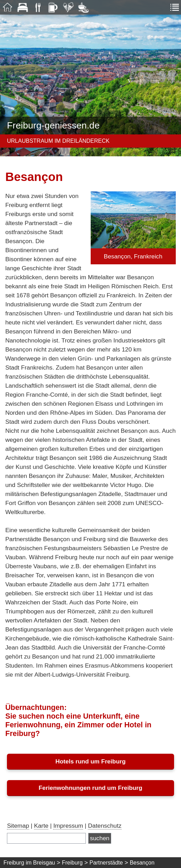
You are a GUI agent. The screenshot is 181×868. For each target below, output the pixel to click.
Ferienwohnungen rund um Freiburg (90, 788)
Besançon (142, 863)
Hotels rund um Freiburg (90, 761)
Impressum (68, 826)
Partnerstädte (106, 863)
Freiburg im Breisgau (29, 863)
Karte (41, 826)
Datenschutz (105, 826)
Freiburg (72, 863)
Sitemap (18, 826)
